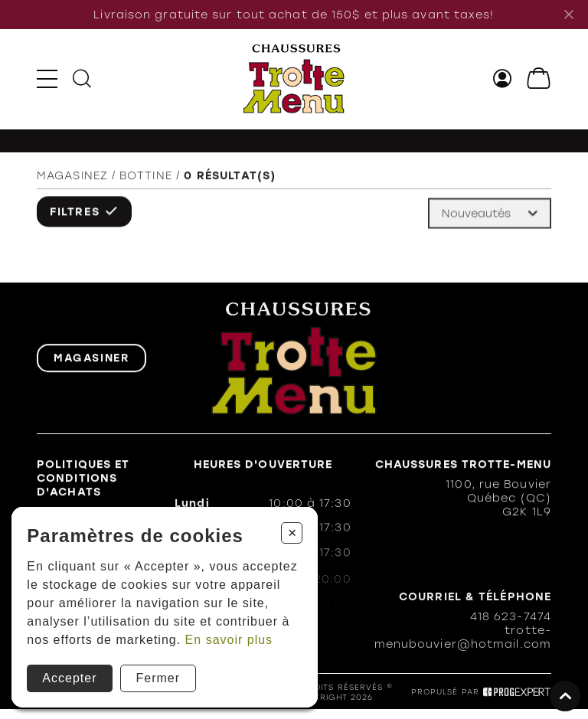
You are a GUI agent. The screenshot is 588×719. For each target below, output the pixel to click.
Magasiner (91, 359)
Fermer (158, 678)
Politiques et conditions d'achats (83, 479)
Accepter (69, 678)
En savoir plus (229, 640)
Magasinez (72, 178)
